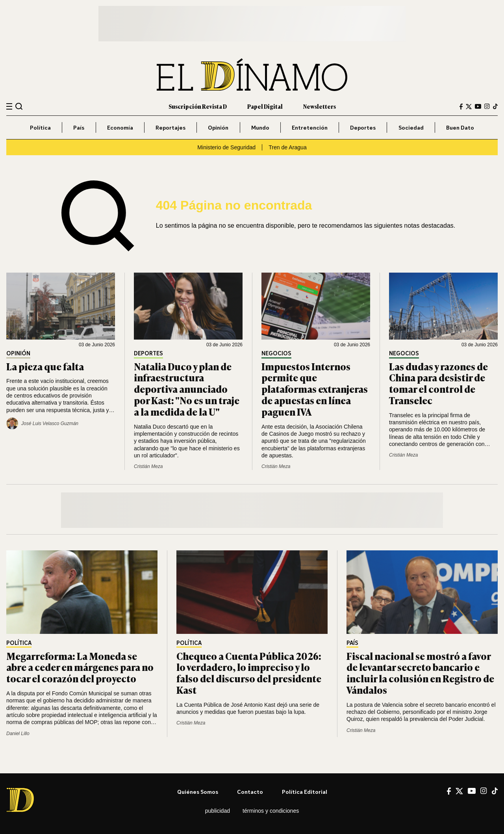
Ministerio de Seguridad (226, 147)
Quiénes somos (198, 792)
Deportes (363, 127)
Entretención (310, 127)
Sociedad (411, 127)
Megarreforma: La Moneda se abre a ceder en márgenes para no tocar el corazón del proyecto (80, 667)
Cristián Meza (148, 466)
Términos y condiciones (271, 811)
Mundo (260, 127)
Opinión (218, 127)
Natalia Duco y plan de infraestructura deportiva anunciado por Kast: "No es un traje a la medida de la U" (187, 389)
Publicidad (218, 811)
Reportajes (170, 127)
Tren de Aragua (288, 147)
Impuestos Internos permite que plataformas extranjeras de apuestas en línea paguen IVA (315, 389)
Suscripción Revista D (198, 106)
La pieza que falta (45, 366)
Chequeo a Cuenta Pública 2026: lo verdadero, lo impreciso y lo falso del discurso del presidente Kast (249, 673)
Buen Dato (460, 127)
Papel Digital (265, 106)
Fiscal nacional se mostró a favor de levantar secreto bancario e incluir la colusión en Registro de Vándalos (420, 673)
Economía (120, 127)
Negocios (276, 354)
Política (40, 127)
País (79, 127)
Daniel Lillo (18, 734)
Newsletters (320, 106)
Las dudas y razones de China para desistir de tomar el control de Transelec (438, 383)
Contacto (250, 792)
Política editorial (305, 792)
